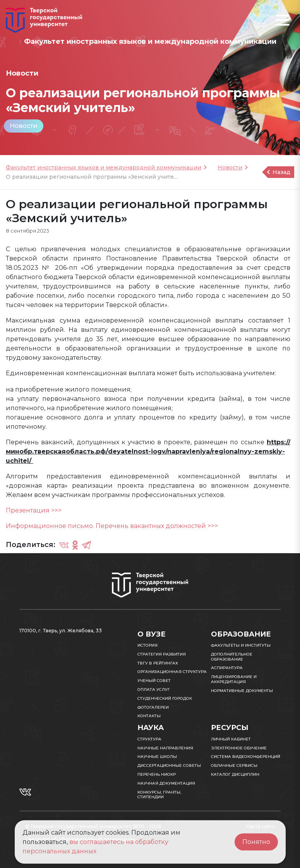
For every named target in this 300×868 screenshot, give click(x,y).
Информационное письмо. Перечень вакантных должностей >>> (112, 526)
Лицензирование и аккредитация (234, 679)
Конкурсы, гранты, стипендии (159, 795)
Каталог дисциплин (235, 774)
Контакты (149, 716)
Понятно (256, 842)
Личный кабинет (231, 739)
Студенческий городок (165, 698)
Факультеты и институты (241, 645)
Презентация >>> (34, 510)
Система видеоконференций (246, 757)
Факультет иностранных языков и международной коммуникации (104, 167)
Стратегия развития (162, 654)
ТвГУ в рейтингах (158, 663)
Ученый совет (154, 681)
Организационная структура (172, 672)
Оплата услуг (154, 689)
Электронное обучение (239, 748)
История (147, 645)
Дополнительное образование (232, 657)
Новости (24, 126)
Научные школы (157, 757)
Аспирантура (227, 668)
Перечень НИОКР (157, 774)
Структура (149, 739)
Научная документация (166, 783)
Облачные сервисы (234, 765)
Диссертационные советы (169, 765)
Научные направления (165, 748)
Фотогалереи (153, 707)
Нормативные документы (242, 691)
